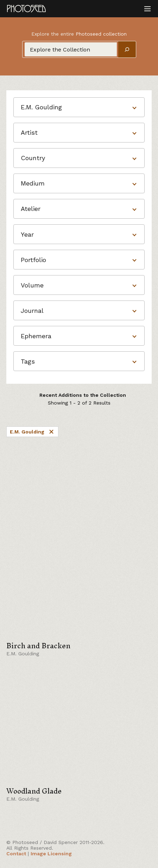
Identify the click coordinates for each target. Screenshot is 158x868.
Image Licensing (51, 854)
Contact (16, 854)
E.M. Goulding (32, 432)
